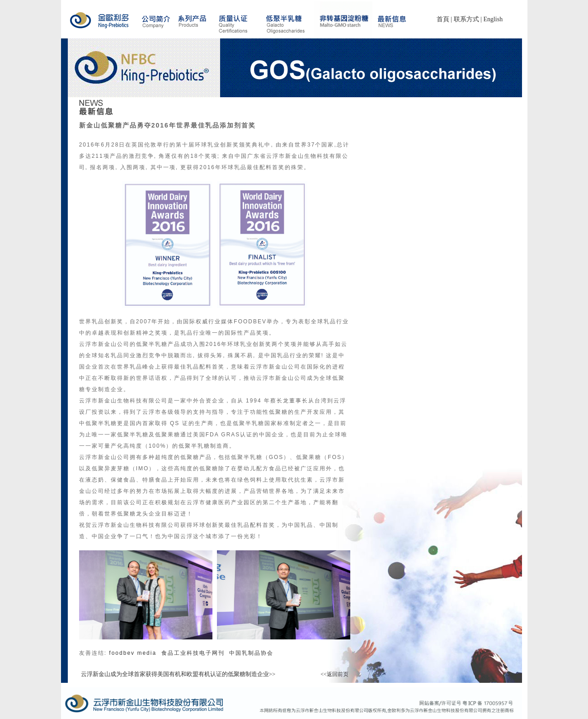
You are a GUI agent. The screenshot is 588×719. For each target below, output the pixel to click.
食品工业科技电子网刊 (195, 653)
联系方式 (466, 19)
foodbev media (134, 653)
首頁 (443, 19)
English (493, 19)
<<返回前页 (334, 674)
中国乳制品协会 (251, 653)
